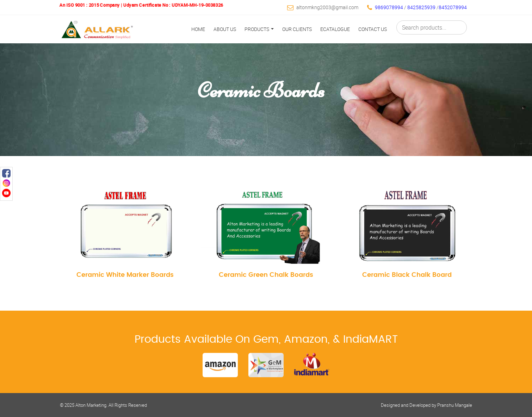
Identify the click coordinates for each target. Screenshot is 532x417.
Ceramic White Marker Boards (125, 275)
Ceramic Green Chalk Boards (266, 275)
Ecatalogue (335, 29)
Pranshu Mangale (455, 405)
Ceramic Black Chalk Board (407, 275)
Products (259, 29)
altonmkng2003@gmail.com (327, 7)
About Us (225, 29)
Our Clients (297, 29)
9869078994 (389, 7)
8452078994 (453, 7)
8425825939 (422, 7)
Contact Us (373, 29)
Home (198, 29)
